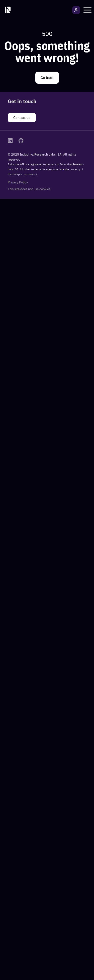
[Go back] (47, 78)
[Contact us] (22, 118)
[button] (87, 10)
